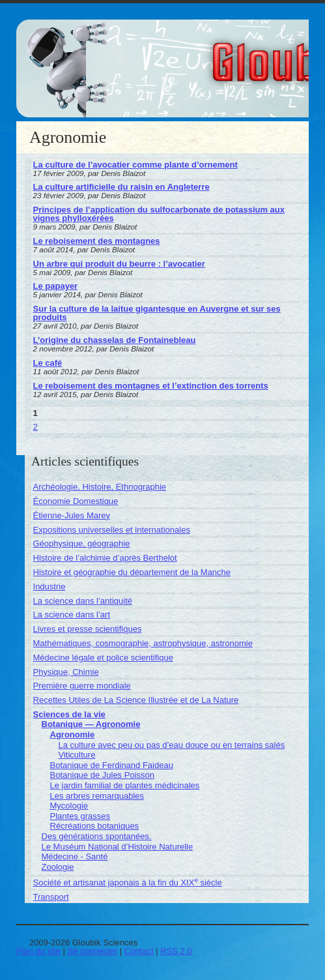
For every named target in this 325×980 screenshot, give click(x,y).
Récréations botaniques (95, 826)
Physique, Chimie (66, 672)
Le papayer (56, 286)
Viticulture (77, 755)
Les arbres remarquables (97, 796)
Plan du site (38, 951)
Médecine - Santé (75, 856)
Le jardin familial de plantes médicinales (125, 785)
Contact (139, 951)
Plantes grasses (80, 816)
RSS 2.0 (176, 951)
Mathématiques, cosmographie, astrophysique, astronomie (143, 643)
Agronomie (73, 735)
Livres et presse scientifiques (88, 629)
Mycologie (69, 806)
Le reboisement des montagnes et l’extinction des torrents (151, 386)
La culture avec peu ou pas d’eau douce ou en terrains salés (172, 745)
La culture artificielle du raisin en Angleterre (121, 187)
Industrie (49, 587)
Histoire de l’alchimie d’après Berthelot (105, 558)
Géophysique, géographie (82, 543)
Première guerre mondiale (82, 686)
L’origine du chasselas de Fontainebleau (115, 340)
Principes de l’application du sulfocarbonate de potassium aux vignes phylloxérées (159, 214)
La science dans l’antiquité (83, 601)
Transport (51, 897)
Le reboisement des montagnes (97, 241)
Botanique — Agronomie (91, 724)
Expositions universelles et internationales (112, 530)
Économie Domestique (76, 501)
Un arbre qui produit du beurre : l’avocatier (119, 264)
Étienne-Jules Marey (72, 515)
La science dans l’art (72, 615)
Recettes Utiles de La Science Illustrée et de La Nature (136, 700)
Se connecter (92, 951)
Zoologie (58, 867)
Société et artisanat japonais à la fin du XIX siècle (128, 883)
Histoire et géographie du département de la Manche (132, 572)
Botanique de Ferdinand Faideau (112, 765)
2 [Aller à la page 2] (35, 427)
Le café (48, 363)
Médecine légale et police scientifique (103, 658)
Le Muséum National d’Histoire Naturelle (118, 847)
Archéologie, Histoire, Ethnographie (100, 487)
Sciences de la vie (69, 714)
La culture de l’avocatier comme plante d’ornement (135, 165)
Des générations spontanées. (97, 836)
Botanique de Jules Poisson (102, 775)
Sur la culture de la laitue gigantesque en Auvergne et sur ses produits (157, 313)
